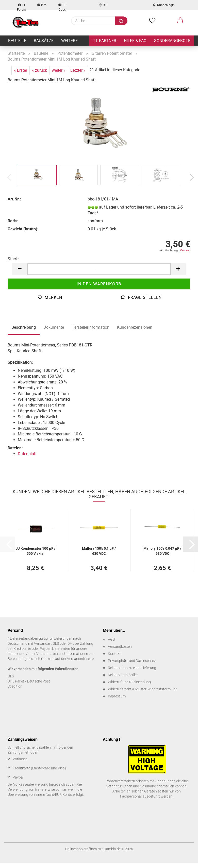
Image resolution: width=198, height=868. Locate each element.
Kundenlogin (164, 5)
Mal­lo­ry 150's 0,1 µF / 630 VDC (99, 551)
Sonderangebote (172, 41)
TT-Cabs (62, 7)
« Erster (21, 70)
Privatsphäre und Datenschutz (132, 661)
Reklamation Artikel (123, 675)
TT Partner (105, 41)
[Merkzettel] (152, 21)
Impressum (117, 696)
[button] (180, 21)
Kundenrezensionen (135, 327)
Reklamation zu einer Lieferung (132, 668)
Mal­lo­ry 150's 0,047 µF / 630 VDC (162, 551)
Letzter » (78, 70)
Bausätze (44, 41)
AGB (111, 639)
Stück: (13, 259)
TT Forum (22, 7)
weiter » (59, 70)
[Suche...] (121, 21)
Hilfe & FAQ (135, 41)
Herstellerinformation (90, 327)
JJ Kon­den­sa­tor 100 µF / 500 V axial (36, 551)
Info (42, 5)
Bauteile (17, 41)
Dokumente (54, 327)
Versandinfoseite (80, 659)
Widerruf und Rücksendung (129, 682)
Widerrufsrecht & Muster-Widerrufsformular (142, 689)
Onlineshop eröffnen (81, 849)
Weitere (69, 41)
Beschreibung (24, 327)
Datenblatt (27, 454)
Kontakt (114, 654)
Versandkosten (120, 647)
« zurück (39, 70)
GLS (11, 676)
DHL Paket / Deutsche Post (29, 681)
